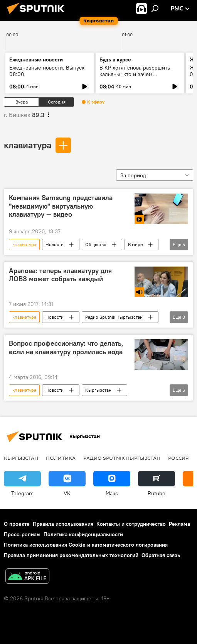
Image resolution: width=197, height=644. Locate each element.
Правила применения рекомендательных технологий (71, 555)
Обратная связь (161, 555)
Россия (178, 458)
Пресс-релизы (22, 534)
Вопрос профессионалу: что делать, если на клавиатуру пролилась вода (66, 348)
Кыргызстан (98, 390)
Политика (61, 458)
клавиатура (28, 145)
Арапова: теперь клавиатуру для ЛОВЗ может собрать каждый (60, 275)
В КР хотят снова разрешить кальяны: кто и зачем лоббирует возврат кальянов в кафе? (137, 77)
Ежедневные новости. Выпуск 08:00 (47, 71)
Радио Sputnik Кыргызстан (114, 317)
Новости (55, 244)
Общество (96, 244)
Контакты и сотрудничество (131, 524)
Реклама (179, 524)
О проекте (17, 524)
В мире (135, 244)
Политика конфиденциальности (83, 534)
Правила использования (63, 524)
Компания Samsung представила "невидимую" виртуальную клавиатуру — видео (61, 206)
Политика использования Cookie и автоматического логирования (86, 545)
